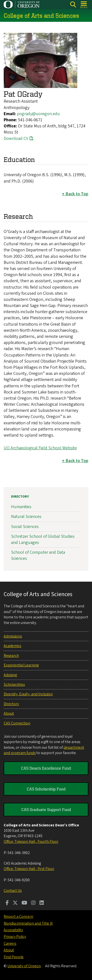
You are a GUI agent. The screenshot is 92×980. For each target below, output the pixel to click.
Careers (10, 943)
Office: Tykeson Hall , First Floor (29, 869)
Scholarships (14, 685)
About (9, 713)
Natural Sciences (26, 517)
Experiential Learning (21, 665)
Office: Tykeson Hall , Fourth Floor (31, 842)
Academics (12, 646)
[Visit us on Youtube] (24, 903)
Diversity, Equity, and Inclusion (28, 694)
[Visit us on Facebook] (7, 903)
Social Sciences (25, 526)
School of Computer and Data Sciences (38, 555)
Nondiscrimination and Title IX (28, 923)
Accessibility (13, 930)
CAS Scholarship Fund (46, 789)
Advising (10, 675)
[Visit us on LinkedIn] (42, 903)
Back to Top (77, 194)
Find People (14, 957)
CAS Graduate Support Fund (46, 809)
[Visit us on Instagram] (33, 903)
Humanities (21, 507)
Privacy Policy (15, 937)
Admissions (13, 636)
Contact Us (13, 891)
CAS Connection (17, 723)
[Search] (73, 5)
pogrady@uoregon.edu (38, 114)
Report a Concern (18, 917)
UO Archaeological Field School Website (40, 448)
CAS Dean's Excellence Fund (46, 768)
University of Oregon (24, 966)
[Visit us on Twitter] (15, 903)
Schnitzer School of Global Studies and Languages (43, 539)
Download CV (16, 138)
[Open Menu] (84, 5)
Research (11, 656)
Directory (20, 497)
